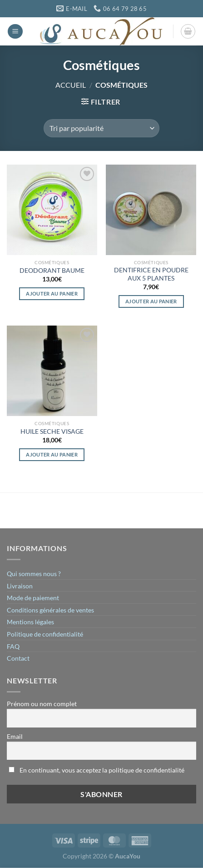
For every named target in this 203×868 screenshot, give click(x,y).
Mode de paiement (33, 598)
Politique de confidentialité (45, 634)
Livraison (20, 586)
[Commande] (101, 128)
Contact (18, 658)
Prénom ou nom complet (42, 704)
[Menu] (15, 32)
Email (15, 736)
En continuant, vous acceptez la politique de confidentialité (97, 770)
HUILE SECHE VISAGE (52, 431)
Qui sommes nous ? (34, 574)
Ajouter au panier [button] (52, 294)
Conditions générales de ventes (50, 610)
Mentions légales (30, 622)
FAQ (13, 646)
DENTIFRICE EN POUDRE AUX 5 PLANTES (151, 274)
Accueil (71, 85)
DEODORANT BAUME (52, 271)
